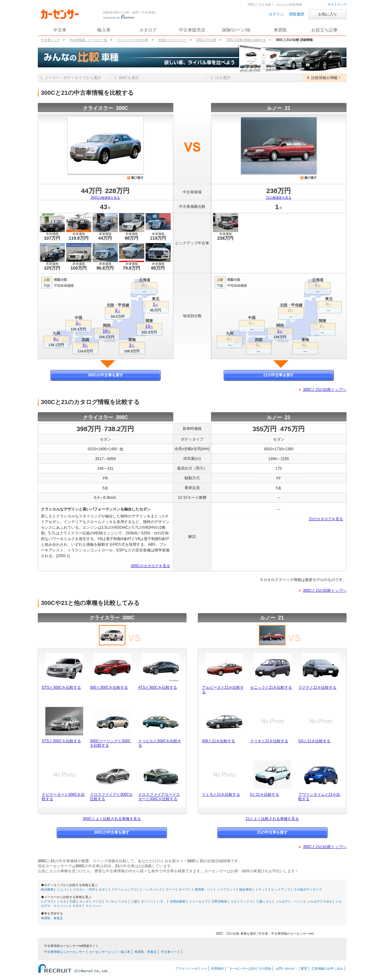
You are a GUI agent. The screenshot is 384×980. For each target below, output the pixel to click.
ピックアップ (281, 889)
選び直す (135, 178)
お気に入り (328, 14)
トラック (261, 889)
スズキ (123, 901)
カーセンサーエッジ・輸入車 (110, 952)
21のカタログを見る (326, 519)
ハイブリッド (226, 889)
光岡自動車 (178, 901)
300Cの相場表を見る (106, 198)
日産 (73, 901)
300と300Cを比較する (109, 687)
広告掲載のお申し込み (327, 969)
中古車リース (170, 952)
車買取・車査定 (52, 918)
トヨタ (61, 901)
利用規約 (217, 969)
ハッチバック (153, 889)
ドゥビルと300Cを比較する (160, 743)
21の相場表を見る (279, 198)
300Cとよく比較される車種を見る (112, 819)
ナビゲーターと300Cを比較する (63, 797)
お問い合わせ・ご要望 (291, 969)
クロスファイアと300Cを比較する (112, 797)
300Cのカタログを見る (150, 566)
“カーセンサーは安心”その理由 (250, 969)
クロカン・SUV (84, 889)
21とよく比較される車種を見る (272, 819)
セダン (103, 889)
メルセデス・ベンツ (289, 901)
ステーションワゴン (126, 889)
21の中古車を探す (279, 375)
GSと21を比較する (315, 741)
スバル (110, 901)
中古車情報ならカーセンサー (65, 952)
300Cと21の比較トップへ (324, 390)
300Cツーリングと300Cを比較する (110, 743)
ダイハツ (147, 901)
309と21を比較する (218, 741)
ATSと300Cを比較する (158, 687)
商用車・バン (204, 889)
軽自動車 (47, 889)
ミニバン (63, 889)
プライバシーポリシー (191, 969)
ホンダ (84, 901)
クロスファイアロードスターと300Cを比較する (159, 797)
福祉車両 (245, 889)
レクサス (47, 901)
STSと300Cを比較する (61, 741)
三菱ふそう (264, 901)
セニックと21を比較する (271, 687)
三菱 (134, 901)
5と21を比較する (265, 795)
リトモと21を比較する (221, 795)
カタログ (148, 30)
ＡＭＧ (77, 906)
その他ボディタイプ (308, 889)
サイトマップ (337, 5)
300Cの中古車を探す (105, 375)
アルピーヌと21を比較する (223, 690)
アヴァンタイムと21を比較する (319, 797)
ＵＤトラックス (242, 901)
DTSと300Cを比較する (62, 687)
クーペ (170, 889)
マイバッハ (93, 906)
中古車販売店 (192, 30)
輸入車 (104, 30)
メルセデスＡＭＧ (320, 901)
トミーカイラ (198, 901)
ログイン (276, 14)
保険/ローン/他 (236, 30)
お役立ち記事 (324, 30)
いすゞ (162, 901)
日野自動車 (219, 901)
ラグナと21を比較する (317, 687)
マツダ (97, 901)
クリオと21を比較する (269, 741)
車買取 (280, 30)
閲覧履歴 (297, 14)
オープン (185, 889)
